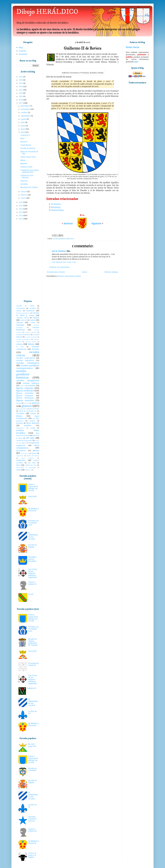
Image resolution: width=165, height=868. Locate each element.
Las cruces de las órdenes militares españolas (33, 573)
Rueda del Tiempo (33, 456)
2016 (21, 202)
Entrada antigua (111, 272)
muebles (28, 425)
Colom (33, 323)
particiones (21, 451)
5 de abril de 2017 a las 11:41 (64, 262)
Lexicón (22, 51)
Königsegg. (56, 207)
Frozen (26, 403)
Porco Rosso (25, 453)
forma (19, 403)
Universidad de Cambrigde (26, 468)
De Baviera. (56, 204)
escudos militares (31, 383)
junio (23, 126)
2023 (21, 83)
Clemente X (25, 135)
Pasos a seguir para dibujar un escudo (33, 487)
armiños (33, 308)
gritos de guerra (21, 409)
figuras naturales (25, 400)
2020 (21, 93)
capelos (36, 318)
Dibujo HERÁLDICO (47, 12)
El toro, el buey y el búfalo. (32, 855)
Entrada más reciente (56, 272)
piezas (36, 450)
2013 (21, 212)
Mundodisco (20, 428)
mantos (32, 421)
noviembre (26, 109)
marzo (24, 192)
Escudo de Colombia (33, 769)
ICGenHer (20, 413)
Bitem (23, 160)
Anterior (68, 223)
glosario (27, 406)
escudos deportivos (25, 360)
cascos (33, 320)
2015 (21, 206)
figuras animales (25, 388)
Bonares (24, 142)
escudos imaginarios (28, 380)
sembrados (21, 460)
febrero (24, 195)
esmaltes (31, 386)
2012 (21, 215)
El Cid (31, 594)
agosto (24, 119)
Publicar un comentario (59, 267)
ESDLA (23, 386)
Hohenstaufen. (58, 210)
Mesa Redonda (33, 423)
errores (36, 349)
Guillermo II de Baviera (27, 177)
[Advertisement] (28, 260)
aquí (136, 62)
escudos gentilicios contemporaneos (28, 367)
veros (19, 470)
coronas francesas (23, 335)
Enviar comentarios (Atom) (70, 276)
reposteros (20, 456)
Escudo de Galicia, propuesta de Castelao (33, 642)
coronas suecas (31, 342)
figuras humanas (25, 396)
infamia (33, 413)
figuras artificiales (25, 391)
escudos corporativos (26, 358)
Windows (28, 470)
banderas (30, 311)
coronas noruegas (31, 337)
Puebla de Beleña (28, 148)
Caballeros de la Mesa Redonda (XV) (30, 171)
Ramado (24, 164)
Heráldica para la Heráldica (32, 559)
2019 (21, 96)
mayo (23, 129)
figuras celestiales (25, 393)
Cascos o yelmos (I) (32, 583)
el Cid (20, 347)
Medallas (20, 423)
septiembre (26, 116)
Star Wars (32, 463)
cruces (19, 344)
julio (23, 122)
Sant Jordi (32, 496)
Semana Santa (26, 167)
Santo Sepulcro (28, 458)
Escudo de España (33, 546)
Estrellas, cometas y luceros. (32, 819)
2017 (21, 103)
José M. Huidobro (59, 251)
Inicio (85, 272)
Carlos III (23, 320)
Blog (21, 48)
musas (33, 428)
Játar (22, 138)
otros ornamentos (28, 447)
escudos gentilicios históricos (63, 239)
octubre (24, 112)
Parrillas (24, 184)
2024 (21, 80)
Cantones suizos (22, 318)
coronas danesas (31, 332)
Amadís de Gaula (25, 306)
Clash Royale (26, 145)
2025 (21, 77)
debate (31, 344)
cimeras (20, 322)
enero (24, 198)
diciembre (25, 106)
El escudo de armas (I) (34, 664)
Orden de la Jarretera (24, 441)
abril (23, 132)
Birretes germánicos (23, 313)
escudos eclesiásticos (28, 363)
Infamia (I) (32, 688)
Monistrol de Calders (29, 187)
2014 (21, 209)
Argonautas (21, 308)
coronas (20, 325)
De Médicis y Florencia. (34, 510)
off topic (30, 438)
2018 (21, 100)
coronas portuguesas (23, 339)
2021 (21, 90)
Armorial (23, 54)
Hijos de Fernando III (28, 411)
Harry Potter (34, 409)
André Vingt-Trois (28, 157)
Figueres (24, 181)
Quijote (34, 453)
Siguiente (97, 223)
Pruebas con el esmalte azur (34, 523)
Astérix (19, 311)
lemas (19, 416)
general (35, 403)
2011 (21, 219)
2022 (21, 86)
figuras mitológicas (25, 398)
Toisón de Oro (31, 465)
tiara (18, 465)
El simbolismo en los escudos (33, 536)
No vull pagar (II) (32, 745)
